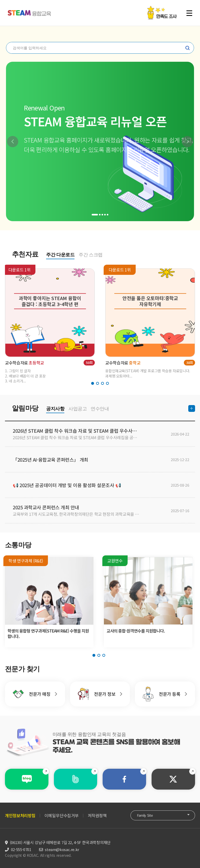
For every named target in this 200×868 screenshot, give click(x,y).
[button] (13, 142)
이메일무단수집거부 (62, 815)
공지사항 (55, 409)
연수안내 (100, 409)
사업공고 (78, 409)
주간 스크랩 (91, 255)
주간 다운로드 (60, 255)
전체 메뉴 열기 (189, 13)
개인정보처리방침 (20, 815)
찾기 (187, 48)
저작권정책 (97, 815)
